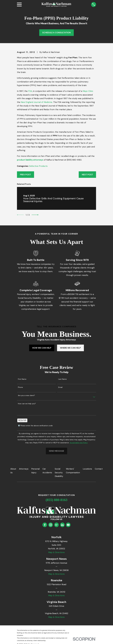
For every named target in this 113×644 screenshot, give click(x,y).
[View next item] (35, 215)
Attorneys (24, 469)
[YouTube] (68, 525)
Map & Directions (56, 552)
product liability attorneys (30, 160)
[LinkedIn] (62, 525)
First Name (22, 379)
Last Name (62, 379)
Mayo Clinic (88, 91)
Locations (87, 469)
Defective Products (38, 166)
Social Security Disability (59, 472)
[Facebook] (45, 525)
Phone (20, 387)
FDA (30, 91)
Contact (99, 469)
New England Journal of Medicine (37, 102)
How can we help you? (27, 404)
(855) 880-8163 (56, 500)
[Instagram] (51, 525)
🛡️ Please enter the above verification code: (35, 426)
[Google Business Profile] (56, 525)
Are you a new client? (26, 395)
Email (60, 387)
